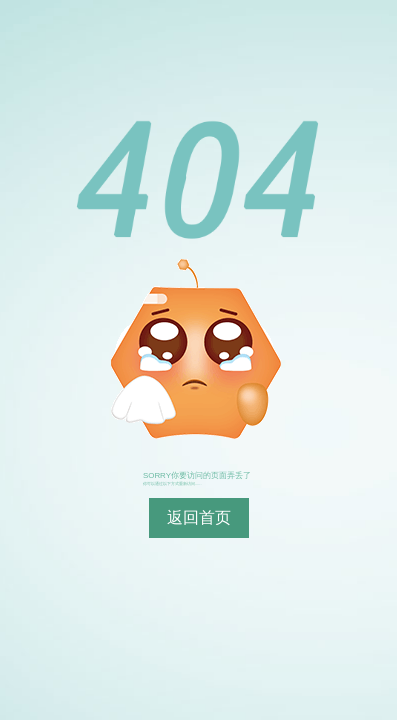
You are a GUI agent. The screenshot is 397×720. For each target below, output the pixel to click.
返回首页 (199, 517)
